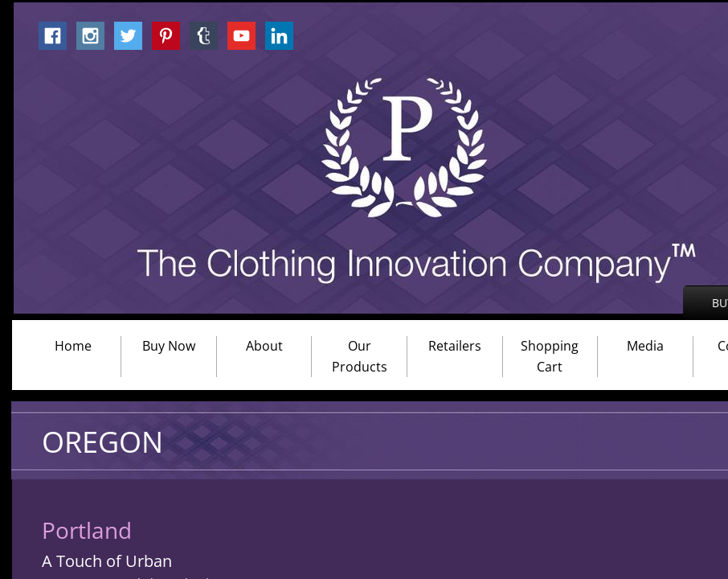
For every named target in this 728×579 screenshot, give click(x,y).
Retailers (455, 346)
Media (645, 346)
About (264, 346)
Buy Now (169, 346)
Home (73, 346)
